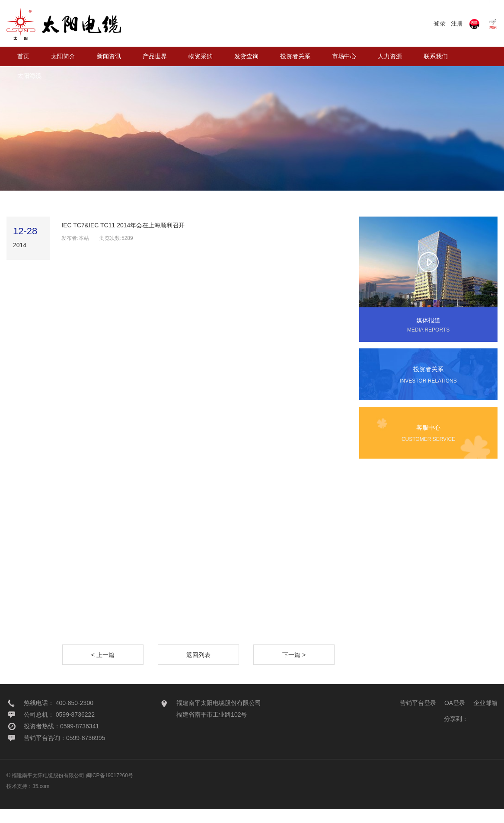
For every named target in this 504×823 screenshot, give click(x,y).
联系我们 (436, 56)
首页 (23, 56)
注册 (457, 23)
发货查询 (246, 56)
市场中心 (344, 56)
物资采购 (201, 56)
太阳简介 (63, 56)
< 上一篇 (103, 669)
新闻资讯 (109, 56)
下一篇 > (294, 669)
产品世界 (155, 56)
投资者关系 (295, 56)
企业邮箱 (485, 717)
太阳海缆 (29, 76)
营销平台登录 (418, 717)
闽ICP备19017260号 (110, 789)
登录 (440, 23)
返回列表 (198, 669)
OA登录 (455, 717)
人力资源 (390, 56)
